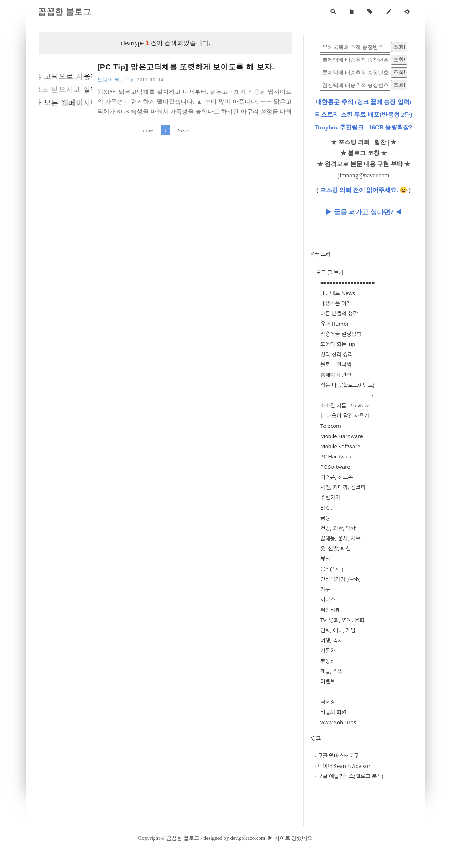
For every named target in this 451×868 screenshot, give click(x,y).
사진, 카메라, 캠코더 (343, 487)
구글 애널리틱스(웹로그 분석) (349, 776)
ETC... (327, 507)
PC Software (335, 467)
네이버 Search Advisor (342, 766)
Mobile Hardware (342, 436)
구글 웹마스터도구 (336, 756)
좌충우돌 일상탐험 (341, 334)
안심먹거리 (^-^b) (340, 579)
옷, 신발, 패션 (335, 548)
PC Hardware (336, 456)
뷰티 (325, 559)
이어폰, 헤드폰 (336, 477)
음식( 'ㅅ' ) (332, 569)
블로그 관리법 (336, 364)
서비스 (328, 599)
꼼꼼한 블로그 (65, 12)
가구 (325, 589)
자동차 (328, 651)
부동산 (328, 661)
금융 (325, 518)
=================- (347, 395)
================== (347, 283)
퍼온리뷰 (330, 610)
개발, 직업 (332, 671)
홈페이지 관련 (336, 375)
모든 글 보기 (330, 272)
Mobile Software (340, 446)
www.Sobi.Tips (338, 722)
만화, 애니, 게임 (338, 630)
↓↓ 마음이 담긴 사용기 (345, 415)
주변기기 (330, 497)
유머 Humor (335, 324)
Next (183, 130)
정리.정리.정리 (336, 354)
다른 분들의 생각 (339, 313)
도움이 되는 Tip (338, 344)
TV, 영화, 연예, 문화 (342, 620)
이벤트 (328, 681)
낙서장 (328, 702)
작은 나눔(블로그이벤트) (347, 385)
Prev (148, 130)
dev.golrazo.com (248, 838)
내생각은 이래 (336, 303)
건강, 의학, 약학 (338, 528)
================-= (347, 691)
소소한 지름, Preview (344, 405)
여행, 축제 (332, 640)
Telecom (331, 426)
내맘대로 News (338, 293)
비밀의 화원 (333, 712)
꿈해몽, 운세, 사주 (340, 538)
